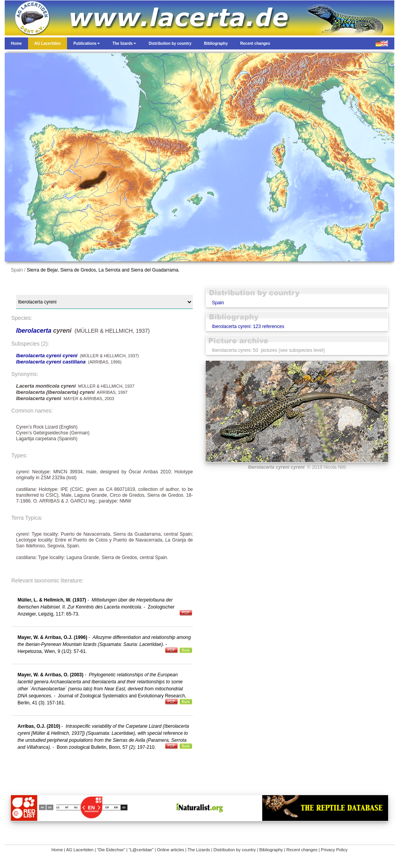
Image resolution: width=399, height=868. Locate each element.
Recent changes (302, 850)
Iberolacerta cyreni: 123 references (248, 326)
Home (57, 850)
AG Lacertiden (80, 850)
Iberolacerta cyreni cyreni (47, 355)
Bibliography (271, 850)
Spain (218, 303)
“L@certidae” (141, 850)
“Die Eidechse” (111, 850)
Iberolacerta (34, 331)
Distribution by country (235, 850)
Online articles (171, 850)
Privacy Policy (334, 850)
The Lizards (199, 850)
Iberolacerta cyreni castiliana (51, 362)
